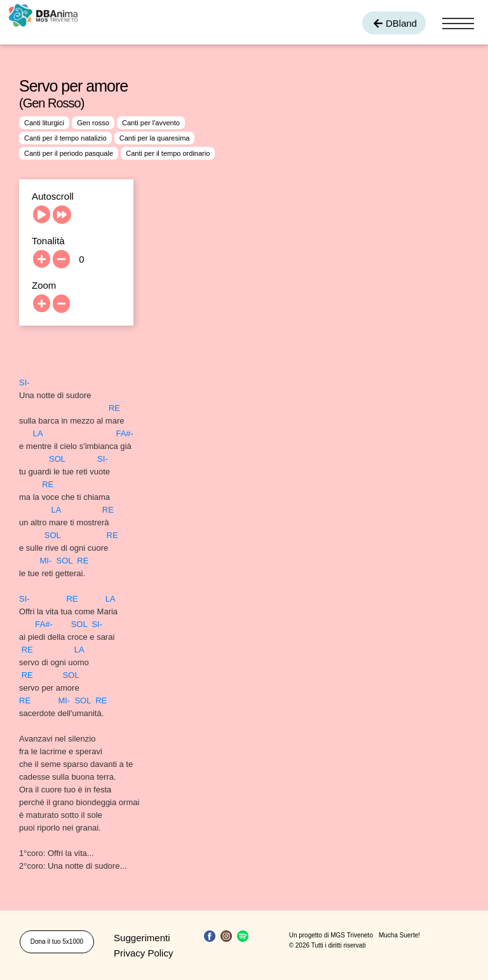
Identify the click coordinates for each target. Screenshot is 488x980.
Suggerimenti (142, 938)
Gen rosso (93, 123)
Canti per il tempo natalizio (65, 138)
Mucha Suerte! (399, 935)
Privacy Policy (143, 953)
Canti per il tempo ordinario (168, 153)
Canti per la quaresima (155, 138)
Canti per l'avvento (151, 123)
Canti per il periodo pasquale (69, 153)
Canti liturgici (44, 123)
